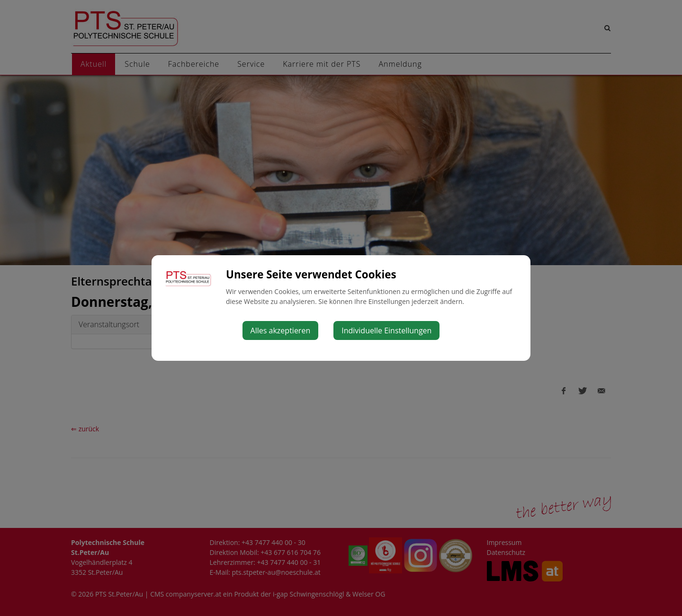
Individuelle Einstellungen (386, 330)
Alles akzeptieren (281, 330)
